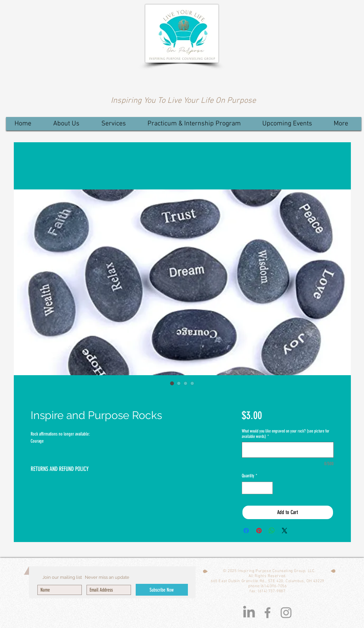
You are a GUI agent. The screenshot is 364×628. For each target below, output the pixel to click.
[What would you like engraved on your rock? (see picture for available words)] (288, 450)
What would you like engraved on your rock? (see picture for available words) (286, 434)
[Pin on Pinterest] (259, 531)
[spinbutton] (257, 488)
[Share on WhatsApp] (272, 531)
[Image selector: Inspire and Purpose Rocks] (172, 383)
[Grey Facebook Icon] (268, 613)
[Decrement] (247, 488)
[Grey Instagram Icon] (286, 613)
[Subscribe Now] (162, 590)
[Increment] (268, 488)
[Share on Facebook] (246, 531)
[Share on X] (285, 531)
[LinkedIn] (249, 613)
